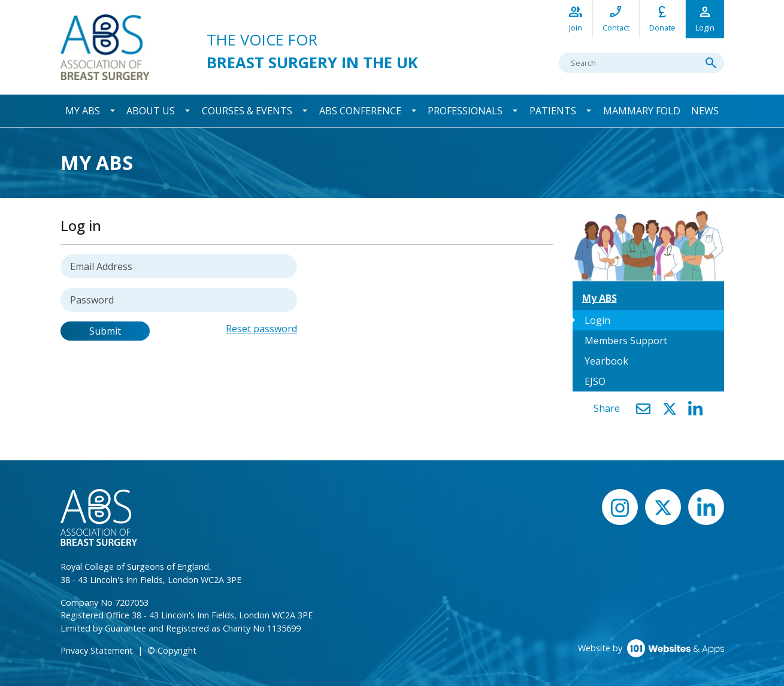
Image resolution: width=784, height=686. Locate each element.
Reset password (261, 329)
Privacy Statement (97, 650)
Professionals (465, 111)
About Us (151, 111)
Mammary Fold (642, 111)
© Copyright (172, 650)
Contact (616, 18)
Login (705, 18)
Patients (553, 111)
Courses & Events (247, 111)
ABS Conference (360, 111)
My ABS (83, 111)
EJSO (595, 381)
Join (576, 18)
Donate (662, 18)
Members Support (626, 341)
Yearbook (606, 361)
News (705, 111)
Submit (105, 331)
